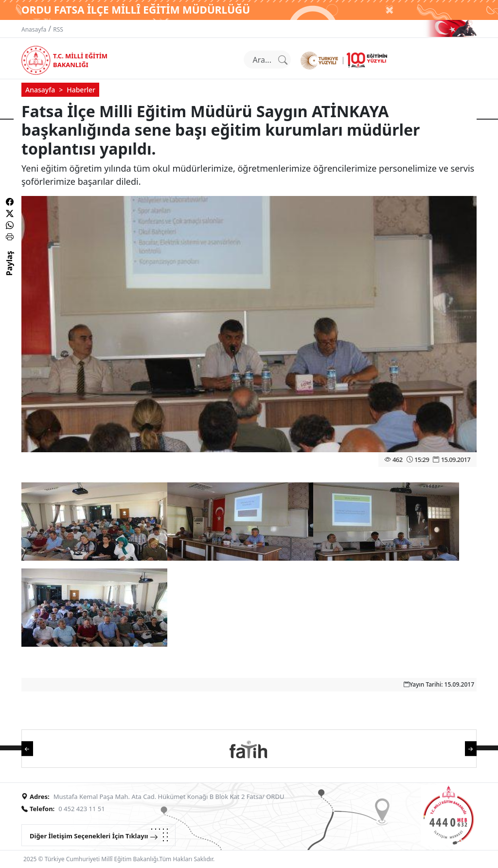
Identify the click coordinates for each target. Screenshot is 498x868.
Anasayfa (34, 29)
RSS (58, 29)
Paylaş (9, 272)
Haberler (81, 90)
